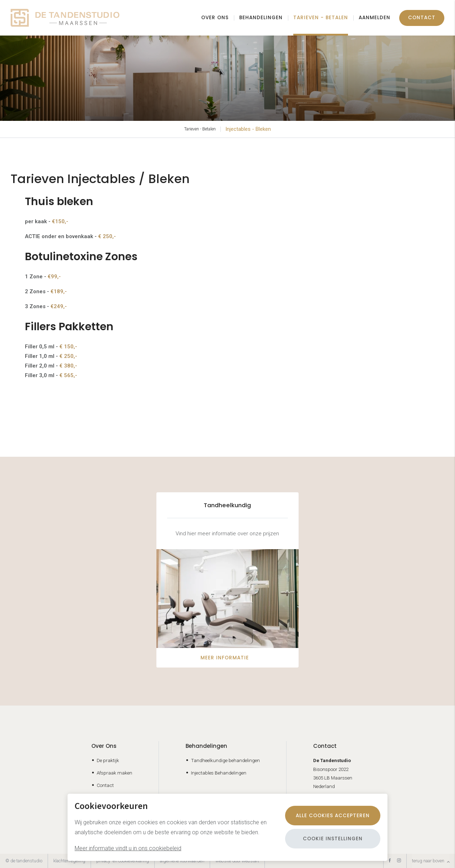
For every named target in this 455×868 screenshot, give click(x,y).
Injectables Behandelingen (219, 773)
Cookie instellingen (333, 839)
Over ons (215, 18)
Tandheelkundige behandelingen (225, 760)
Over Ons (104, 746)
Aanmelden (374, 18)
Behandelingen (261, 18)
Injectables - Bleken (248, 129)
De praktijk (108, 760)
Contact (422, 18)
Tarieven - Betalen (321, 18)
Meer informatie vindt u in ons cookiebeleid (128, 848)
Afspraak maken (114, 773)
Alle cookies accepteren (333, 816)
